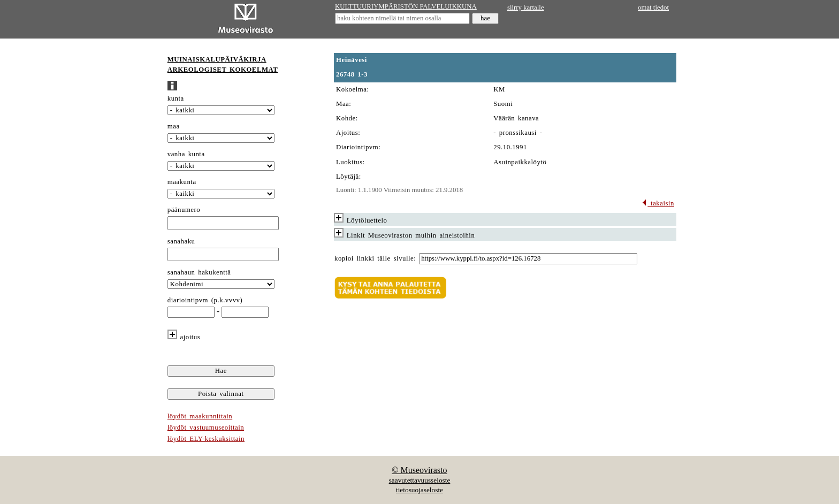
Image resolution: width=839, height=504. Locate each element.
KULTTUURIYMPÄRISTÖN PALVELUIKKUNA (406, 6)
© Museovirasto (419, 470)
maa (174, 126)
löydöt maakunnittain (200, 416)
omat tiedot (653, 7)
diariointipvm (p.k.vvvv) (205, 300)
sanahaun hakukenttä (199, 272)
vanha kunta (186, 154)
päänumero (184, 210)
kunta (176, 98)
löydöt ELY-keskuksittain (206, 439)
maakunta (182, 182)
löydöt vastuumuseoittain (206, 427)
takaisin (658, 203)
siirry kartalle (526, 7)
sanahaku (181, 241)
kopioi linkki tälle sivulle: (375, 258)
